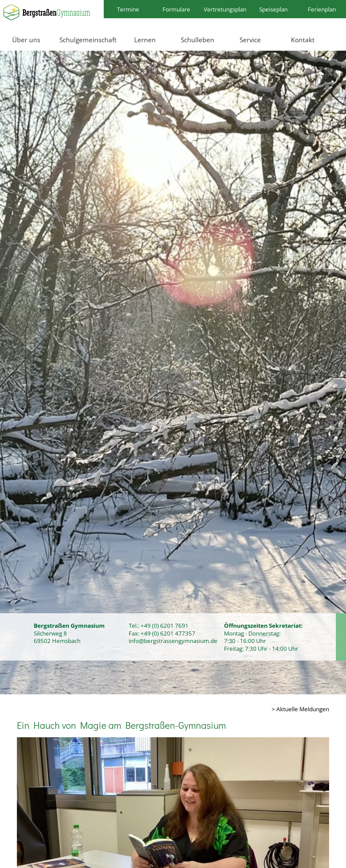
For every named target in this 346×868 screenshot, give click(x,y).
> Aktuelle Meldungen (300, 709)
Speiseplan (273, 9)
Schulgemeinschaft (88, 40)
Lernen (145, 40)
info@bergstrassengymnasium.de (173, 641)
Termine (128, 9)
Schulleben (197, 40)
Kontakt (303, 40)
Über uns (26, 40)
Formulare (176, 9)
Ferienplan (322, 9)
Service (250, 40)
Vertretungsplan (225, 9)
